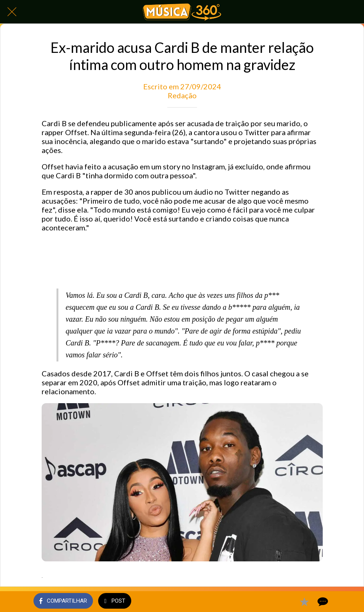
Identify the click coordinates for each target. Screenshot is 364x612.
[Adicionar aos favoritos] (304, 602)
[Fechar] (12, 12)
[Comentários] (322, 602)
